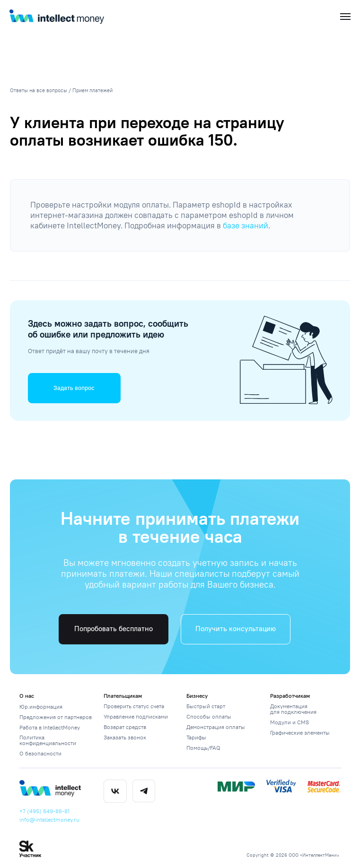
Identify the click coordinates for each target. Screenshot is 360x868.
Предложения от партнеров (56, 717)
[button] (74, 388)
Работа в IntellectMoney (50, 727)
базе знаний (246, 226)
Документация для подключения (293, 709)
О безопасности (40, 753)
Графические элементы (300, 733)
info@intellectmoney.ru (49, 820)
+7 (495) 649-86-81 (44, 811)
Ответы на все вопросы (39, 91)
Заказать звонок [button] (125, 737)
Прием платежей (92, 91)
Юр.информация (41, 707)
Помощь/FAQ (203, 748)
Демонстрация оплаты (216, 727)
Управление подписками (136, 716)
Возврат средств (125, 727)
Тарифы (196, 737)
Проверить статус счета (134, 706)
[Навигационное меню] (345, 17)
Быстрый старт (206, 706)
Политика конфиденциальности (48, 740)
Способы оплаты (209, 716)
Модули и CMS (290, 722)
